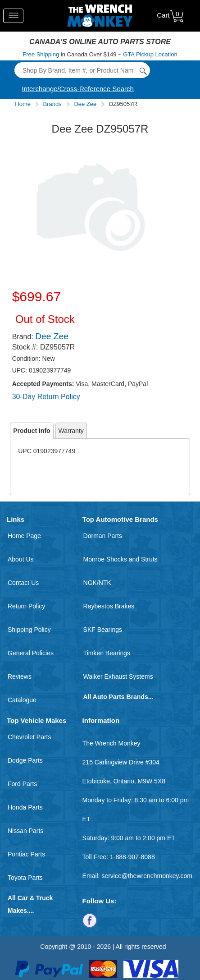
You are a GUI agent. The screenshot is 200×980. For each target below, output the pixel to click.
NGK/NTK (97, 583)
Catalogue (22, 700)
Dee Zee (85, 104)
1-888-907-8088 (132, 857)
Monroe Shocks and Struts (120, 559)
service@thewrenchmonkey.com (147, 876)
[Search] (82, 70)
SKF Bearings (103, 630)
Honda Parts (25, 807)
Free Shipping (41, 54)
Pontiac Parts (26, 854)
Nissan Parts (25, 831)
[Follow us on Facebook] (90, 920)
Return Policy (26, 606)
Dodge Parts (25, 760)
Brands (52, 104)
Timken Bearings (107, 653)
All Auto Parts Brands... (118, 697)
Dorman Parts (103, 536)
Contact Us (23, 583)
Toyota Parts (25, 878)
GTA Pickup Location (150, 54)
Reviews (20, 676)
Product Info (32, 431)
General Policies (31, 653)
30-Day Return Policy (46, 397)
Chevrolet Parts (29, 737)
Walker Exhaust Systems (118, 676)
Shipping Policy (29, 630)
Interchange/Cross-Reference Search (77, 89)
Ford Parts (22, 784)
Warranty (71, 431)
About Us (21, 559)
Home (23, 104)
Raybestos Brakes (109, 606)
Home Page (24, 536)
